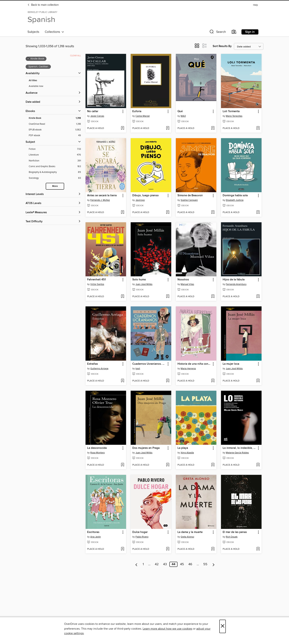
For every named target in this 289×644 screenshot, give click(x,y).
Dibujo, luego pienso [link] (146, 196)
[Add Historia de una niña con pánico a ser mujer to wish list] (213, 381)
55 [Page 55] (205, 564)
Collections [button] (54, 32)
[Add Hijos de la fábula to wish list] (258, 297)
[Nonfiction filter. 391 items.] (55, 161)
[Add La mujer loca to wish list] (258, 381)
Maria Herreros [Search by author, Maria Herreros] (188, 369)
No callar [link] (93, 111)
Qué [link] (180, 111)
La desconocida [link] (97, 448)
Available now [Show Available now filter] (36, 86)
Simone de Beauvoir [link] (190, 196)
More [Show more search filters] (55, 186)
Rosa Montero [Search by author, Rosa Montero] (98, 453)
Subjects (33, 32)
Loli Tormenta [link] (231, 111)
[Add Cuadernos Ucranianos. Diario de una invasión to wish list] (168, 381)
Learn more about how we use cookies (167, 629)
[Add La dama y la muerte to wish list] (213, 549)
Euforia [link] (137, 111)
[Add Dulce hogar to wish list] (168, 549)
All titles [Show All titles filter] (33, 81)
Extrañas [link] (93, 364)
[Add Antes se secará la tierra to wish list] (122, 213)
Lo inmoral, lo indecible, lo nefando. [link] (240, 448)
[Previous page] (136, 564)
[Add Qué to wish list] (213, 128)
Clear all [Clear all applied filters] (75, 56)
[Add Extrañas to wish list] (122, 381)
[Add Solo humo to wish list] (168, 297)
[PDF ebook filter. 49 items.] (55, 135)
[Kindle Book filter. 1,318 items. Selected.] (55, 118)
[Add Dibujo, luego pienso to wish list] (168, 213)
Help (255, 5)
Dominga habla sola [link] (235, 196)
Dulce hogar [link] (140, 532)
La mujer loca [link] (231, 364)
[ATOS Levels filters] (53, 203)
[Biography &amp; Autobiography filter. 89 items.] (55, 172)
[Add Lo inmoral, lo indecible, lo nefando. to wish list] (258, 465)
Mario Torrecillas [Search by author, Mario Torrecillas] (234, 116)
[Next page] (214, 564)
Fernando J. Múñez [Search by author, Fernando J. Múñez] (100, 200)
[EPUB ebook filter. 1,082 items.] (55, 130)
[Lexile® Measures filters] (53, 213)
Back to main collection (43, 5)
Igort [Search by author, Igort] (138, 369)
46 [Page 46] (190, 564)
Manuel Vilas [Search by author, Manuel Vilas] (187, 284)
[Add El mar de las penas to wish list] (258, 549)
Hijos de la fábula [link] (234, 280)
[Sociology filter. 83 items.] (55, 178)
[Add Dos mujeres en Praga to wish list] (168, 465)
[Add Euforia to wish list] (168, 128)
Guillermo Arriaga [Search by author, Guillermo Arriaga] (99, 369)
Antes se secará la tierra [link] (102, 196)
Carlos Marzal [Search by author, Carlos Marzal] (143, 116)
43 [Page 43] (165, 564)
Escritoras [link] (93, 532)
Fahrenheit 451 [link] (96, 280)
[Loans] (234, 33)
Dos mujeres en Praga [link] (146, 448)
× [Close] (223, 626)
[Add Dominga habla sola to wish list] (258, 213)
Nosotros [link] (183, 280)
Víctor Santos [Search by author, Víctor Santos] (97, 284)
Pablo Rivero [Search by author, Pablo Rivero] (142, 537)
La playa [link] (183, 448)
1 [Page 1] (143, 564)
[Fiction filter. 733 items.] (55, 149)
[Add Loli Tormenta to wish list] (258, 128)
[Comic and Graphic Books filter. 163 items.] (55, 166)
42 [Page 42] (157, 564)
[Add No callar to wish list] (122, 128)
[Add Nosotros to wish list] (213, 297)
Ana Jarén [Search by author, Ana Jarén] (96, 537)
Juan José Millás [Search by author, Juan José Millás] (144, 284)
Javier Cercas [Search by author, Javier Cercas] (97, 116)
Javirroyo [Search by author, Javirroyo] (140, 200)
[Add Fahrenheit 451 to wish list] (122, 297)
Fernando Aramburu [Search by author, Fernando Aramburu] (236, 284)
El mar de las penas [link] (235, 532)
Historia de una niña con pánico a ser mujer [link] (194, 364)
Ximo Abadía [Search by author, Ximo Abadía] (187, 453)
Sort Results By (222, 46)
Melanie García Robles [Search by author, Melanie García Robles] (237, 453)
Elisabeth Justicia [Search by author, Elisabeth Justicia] (235, 200)
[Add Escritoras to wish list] (122, 549)
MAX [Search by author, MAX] (183, 116)
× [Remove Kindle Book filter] (28, 59)
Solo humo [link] (139, 280)
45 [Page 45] (182, 564)
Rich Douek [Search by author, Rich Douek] (232, 537)
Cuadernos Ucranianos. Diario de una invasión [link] (149, 364)
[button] (217, 33)
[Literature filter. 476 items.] (55, 155)
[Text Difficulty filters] (53, 222)
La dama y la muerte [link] (190, 532)
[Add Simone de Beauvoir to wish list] (213, 213)
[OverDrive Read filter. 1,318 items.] (55, 124)
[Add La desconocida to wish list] (122, 465)
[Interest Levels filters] (53, 194)
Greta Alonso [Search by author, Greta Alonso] (187, 537)
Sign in (250, 32)
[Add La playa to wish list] (213, 465)
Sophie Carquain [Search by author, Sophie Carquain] (189, 200)
